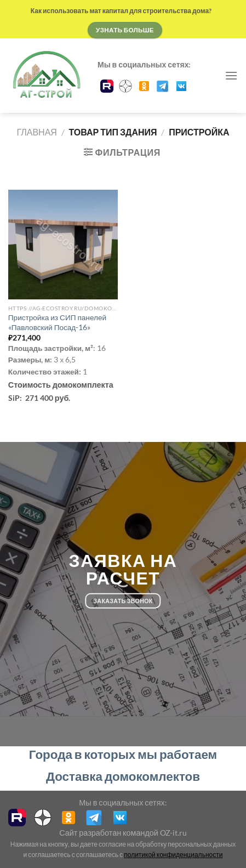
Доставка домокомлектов (123, 776)
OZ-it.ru (173, 833)
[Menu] (231, 75)
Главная (36, 132)
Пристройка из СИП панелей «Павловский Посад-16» (57, 322)
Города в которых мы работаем (123, 754)
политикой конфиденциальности (173, 855)
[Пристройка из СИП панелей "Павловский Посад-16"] (63, 245)
